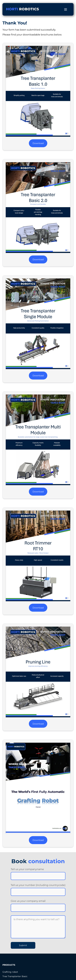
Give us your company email (28, 901)
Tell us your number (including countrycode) (38, 885)
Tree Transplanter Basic (15, 976)
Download (38, 143)
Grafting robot (10, 972)
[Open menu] (66, 9)
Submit (23, 945)
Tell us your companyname (27, 869)
